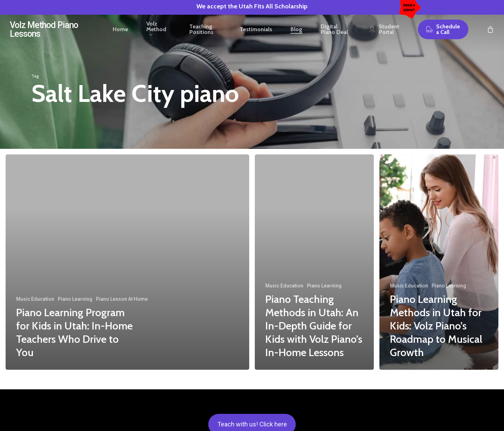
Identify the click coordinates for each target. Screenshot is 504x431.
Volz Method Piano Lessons (44, 35)
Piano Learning (75, 299)
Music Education (35, 299)
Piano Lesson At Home (122, 299)
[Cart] (490, 35)
